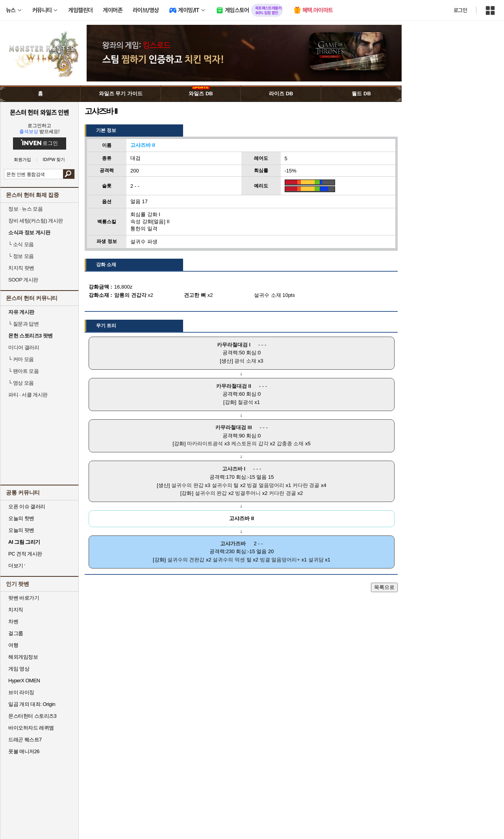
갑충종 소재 (290, 444)
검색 (69, 174)
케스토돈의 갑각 (250, 444)
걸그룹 (16, 633)
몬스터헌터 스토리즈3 (32, 716)
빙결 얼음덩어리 (266, 485)
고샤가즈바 (233, 544)
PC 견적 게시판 (25, 554)
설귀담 (316, 560)
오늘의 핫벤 (21, 518)
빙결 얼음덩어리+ (280, 560)
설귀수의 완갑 (187, 485)
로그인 (460, 10)
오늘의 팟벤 (21, 530)
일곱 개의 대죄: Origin (32, 704)
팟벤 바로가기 (24, 598)
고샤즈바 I (234, 469)
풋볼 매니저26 (24, 751)
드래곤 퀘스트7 (25, 740)
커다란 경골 (306, 485)
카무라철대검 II (234, 386)
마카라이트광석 (205, 444)
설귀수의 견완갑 (186, 560)
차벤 (13, 621)
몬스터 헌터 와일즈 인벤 (40, 112)
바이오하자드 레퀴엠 (31, 728)
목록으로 (384, 587)
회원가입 (22, 160)
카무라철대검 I (234, 345)
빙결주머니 (248, 493)
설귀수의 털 (225, 485)
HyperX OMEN (24, 681)
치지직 (16, 610)
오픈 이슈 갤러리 (27, 507)
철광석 (246, 402)
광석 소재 (245, 361)
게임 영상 (19, 669)
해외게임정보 (23, 657)
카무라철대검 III (233, 427)
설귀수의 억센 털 (232, 560)
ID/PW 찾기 (54, 160)
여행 (13, 645)
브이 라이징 (21, 692)
